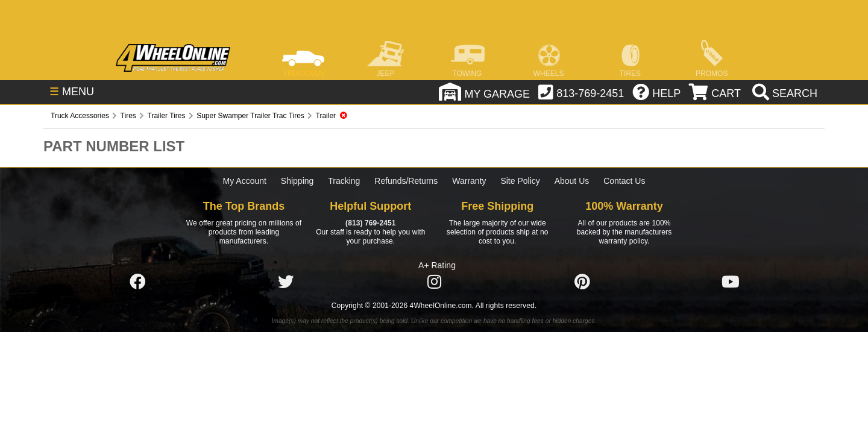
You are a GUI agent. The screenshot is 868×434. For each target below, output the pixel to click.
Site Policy (520, 181)
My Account (245, 181)
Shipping (297, 181)
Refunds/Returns (406, 181)
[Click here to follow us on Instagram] (434, 282)
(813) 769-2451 (370, 223)
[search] (783, 93)
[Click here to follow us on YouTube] (731, 282)
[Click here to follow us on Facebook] (137, 282)
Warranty (469, 181)
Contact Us (624, 181)
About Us (572, 181)
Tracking (344, 181)
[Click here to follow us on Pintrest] (582, 282)
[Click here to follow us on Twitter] (286, 282)
